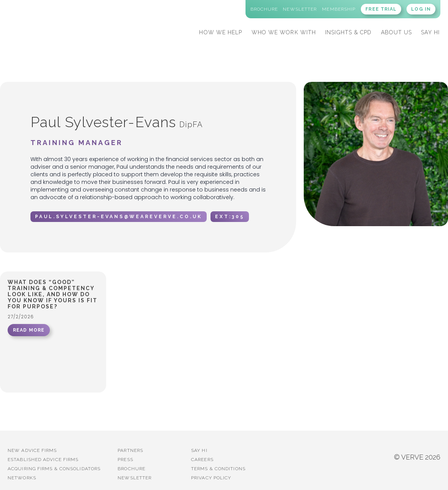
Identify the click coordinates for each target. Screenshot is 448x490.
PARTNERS (130, 450)
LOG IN (421, 9)
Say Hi (199, 450)
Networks (22, 478)
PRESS (125, 460)
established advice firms (43, 460)
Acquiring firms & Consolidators (54, 469)
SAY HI (430, 32)
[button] (221, 31)
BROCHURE (132, 469)
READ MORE (29, 330)
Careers (202, 460)
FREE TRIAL (381, 9)
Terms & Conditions (218, 469)
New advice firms (32, 450)
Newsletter (135, 478)
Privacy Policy (211, 478)
